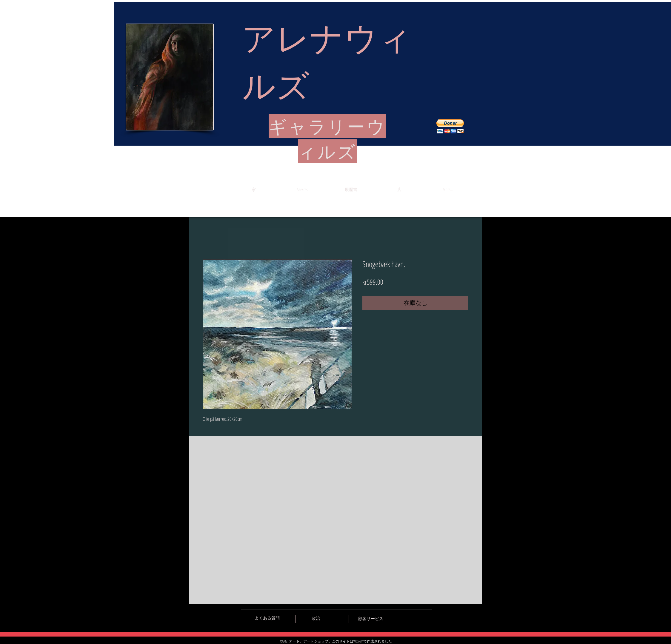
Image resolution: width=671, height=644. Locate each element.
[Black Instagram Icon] (428, 618)
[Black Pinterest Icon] (417, 618)
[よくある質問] (267, 618)
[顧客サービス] (371, 619)
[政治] (316, 618)
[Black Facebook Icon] (407, 618)
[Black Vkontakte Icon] (396, 618)
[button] (450, 126)
